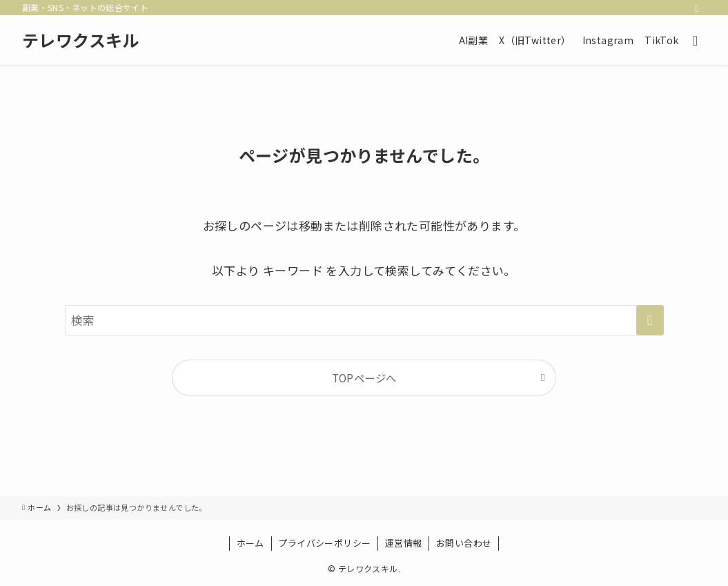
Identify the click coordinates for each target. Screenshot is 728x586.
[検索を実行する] (650, 320)
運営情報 (404, 543)
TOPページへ (364, 378)
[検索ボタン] (695, 40)
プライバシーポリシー (324, 543)
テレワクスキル (81, 40)
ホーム (250, 543)
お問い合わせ (464, 543)
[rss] (697, 8)
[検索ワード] (364, 320)
